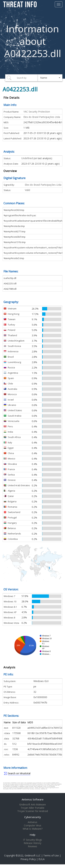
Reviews (32, 846)
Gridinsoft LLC (33, 855)
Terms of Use (51, 855)
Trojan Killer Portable (32, 808)
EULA (42, 859)
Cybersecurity (33, 817)
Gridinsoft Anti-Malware (32, 805)
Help (32, 835)
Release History (32, 843)
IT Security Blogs (32, 840)
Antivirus (32, 822)
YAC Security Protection (37, 112)
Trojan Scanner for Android (33, 811)
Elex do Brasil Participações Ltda (42, 117)
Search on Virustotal (19, 773)
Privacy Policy (28, 859)
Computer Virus (33, 825)
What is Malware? (33, 829)
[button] (50, 78)
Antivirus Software (33, 799)
